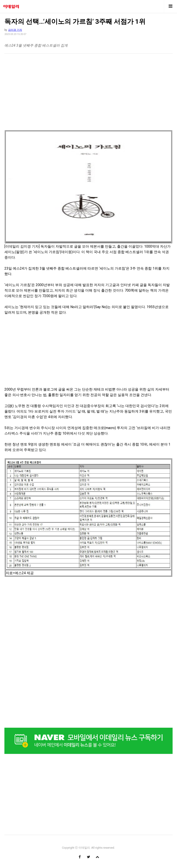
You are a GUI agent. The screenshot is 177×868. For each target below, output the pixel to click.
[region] (41, 91)
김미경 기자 (15, 30)
